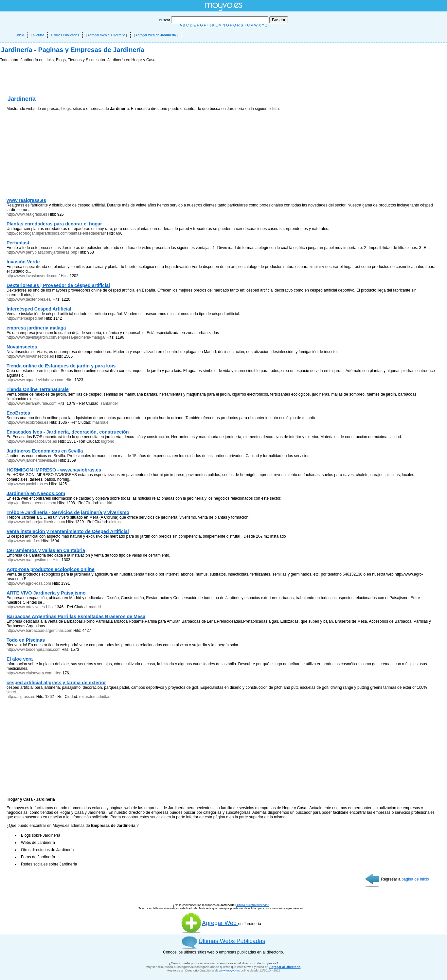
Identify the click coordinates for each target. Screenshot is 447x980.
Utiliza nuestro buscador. (253, 905)
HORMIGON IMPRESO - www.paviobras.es (54, 470)
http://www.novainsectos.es (30, 356)
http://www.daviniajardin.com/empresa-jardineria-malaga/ (56, 337)
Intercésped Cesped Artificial (39, 309)
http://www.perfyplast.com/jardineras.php (42, 252)
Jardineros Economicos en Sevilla (45, 451)
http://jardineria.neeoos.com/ (31, 503)
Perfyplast (18, 243)
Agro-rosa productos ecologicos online (51, 569)
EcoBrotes (18, 413)
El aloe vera (20, 659)
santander (109, 403)
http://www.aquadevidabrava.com (36, 380)
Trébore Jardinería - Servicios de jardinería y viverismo (68, 512)
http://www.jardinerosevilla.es (32, 460)
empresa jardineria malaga (36, 328)
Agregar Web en (156, 35)
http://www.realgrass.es (27, 214)
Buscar (214, 20)
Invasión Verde (23, 262)
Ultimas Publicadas (65, 35)
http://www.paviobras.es (27, 484)
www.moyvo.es (230, 970)
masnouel (101, 422)
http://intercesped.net (25, 318)
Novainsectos (22, 347)
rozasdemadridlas (95, 697)
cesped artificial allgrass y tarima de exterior (56, 683)
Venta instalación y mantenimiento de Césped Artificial (68, 531)
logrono (108, 441)
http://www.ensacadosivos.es (32, 441)
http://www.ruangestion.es (29, 560)
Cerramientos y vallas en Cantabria (46, 550)
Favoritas (37, 35)
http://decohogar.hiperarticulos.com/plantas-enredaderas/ (57, 233)
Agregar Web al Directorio (107, 35)
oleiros (115, 522)
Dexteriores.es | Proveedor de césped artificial (58, 285)
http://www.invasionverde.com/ (33, 276)
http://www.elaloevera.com (29, 673)
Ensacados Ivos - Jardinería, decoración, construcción (68, 432)
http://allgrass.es (21, 697)
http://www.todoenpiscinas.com (34, 650)
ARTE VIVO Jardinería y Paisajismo (46, 593)
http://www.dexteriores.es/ (29, 299)
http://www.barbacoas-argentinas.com (39, 631)
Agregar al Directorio (285, 967)
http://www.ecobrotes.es (27, 422)
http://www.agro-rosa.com (29, 583)
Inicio (20, 35)
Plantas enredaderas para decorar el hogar (54, 224)
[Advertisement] (56, 156)
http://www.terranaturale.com (32, 403)
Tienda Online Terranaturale (38, 389)
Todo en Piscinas (26, 640)
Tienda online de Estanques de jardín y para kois (61, 366)
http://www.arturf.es (23, 541)
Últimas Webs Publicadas (232, 941)
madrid (106, 503)
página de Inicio (415, 879)
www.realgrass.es (26, 200)
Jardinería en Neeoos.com (36, 493)
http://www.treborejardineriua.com (36, 522)
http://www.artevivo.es (26, 607)
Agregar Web (210, 923)
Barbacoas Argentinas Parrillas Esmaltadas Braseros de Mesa (76, 616)
